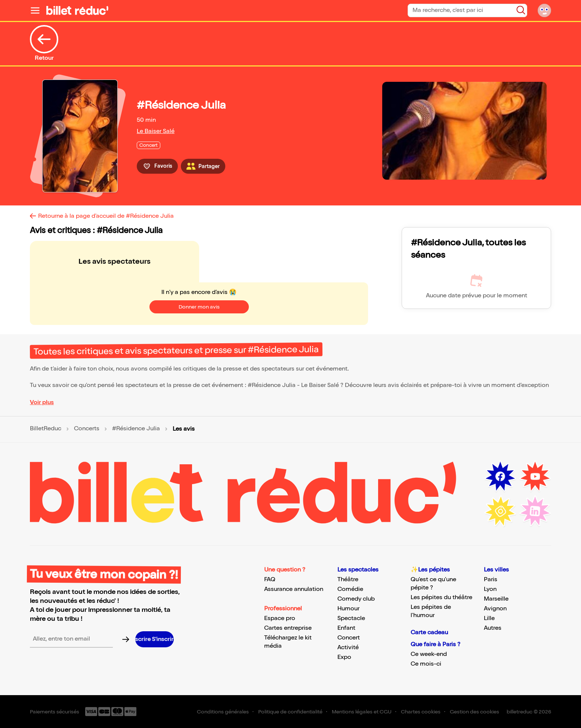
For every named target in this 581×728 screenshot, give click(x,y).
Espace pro (280, 618)
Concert (349, 638)
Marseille (496, 599)
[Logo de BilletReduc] (77, 10)
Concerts (87, 429)
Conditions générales (223, 712)
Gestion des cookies (475, 712)
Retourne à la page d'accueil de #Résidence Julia (106, 216)
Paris (491, 580)
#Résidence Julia (136, 429)
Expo (344, 657)
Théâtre (348, 580)
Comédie (350, 589)
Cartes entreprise (288, 628)
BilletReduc (46, 429)
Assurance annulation (294, 589)
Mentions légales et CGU (362, 712)
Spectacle (351, 618)
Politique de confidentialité (290, 712)
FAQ (270, 580)
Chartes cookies (421, 712)
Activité (348, 648)
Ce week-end (429, 654)
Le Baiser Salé (156, 131)
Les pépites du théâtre (441, 597)
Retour (44, 43)
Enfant (346, 628)
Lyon (490, 589)
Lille (489, 618)
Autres (493, 628)
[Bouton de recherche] (521, 10)
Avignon (495, 609)
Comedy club (356, 599)
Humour (348, 609)
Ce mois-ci (426, 664)
